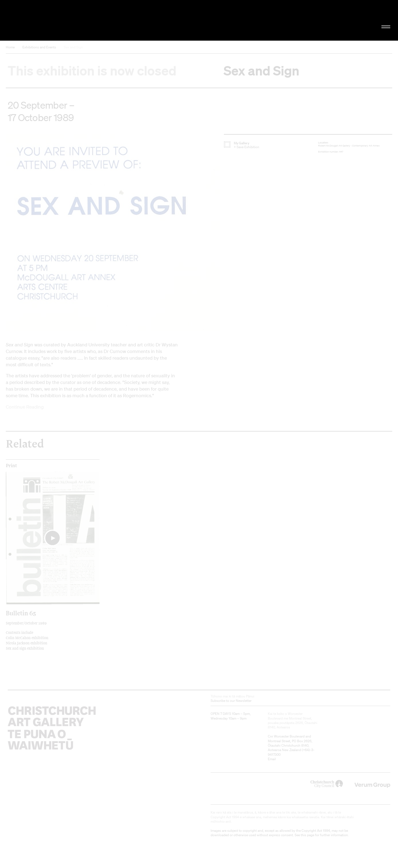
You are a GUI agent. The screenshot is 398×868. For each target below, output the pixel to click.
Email (272, 759)
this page (307, 835)
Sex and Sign (73, 47)
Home (10, 47)
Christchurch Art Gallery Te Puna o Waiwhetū (66, 20)
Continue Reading (25, 407)
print (11, 466)
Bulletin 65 (21, 613)
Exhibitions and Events (39, 47)
